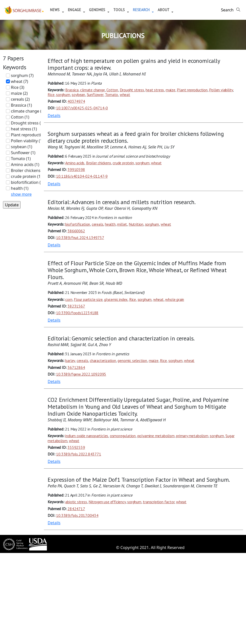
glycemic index (116, 299)
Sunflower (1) (23, 153)
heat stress (155, 90)
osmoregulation (123, 436)
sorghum (63, 95)
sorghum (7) (22, 75)
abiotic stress (76, 502)
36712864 (76, 367)
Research (145, 10)
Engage (78, 10)
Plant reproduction (192, 90)
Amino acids (75, 163)
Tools (123, 10)
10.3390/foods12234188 (77, 313)
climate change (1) (28, 111)
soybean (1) (22, 147)
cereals (98, 224)
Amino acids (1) (25, 165)
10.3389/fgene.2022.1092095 (81, 374)
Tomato (111, 95)
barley (70, 360)
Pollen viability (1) (27, 141)
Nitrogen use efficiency (107, 502)
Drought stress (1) (28, 123)
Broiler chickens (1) (29, 170)
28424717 (76, 509)
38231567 (76, 306)
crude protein (123, 163)
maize (170, 90)
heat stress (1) (24, 129)
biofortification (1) (28, 182)
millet (122, 224)
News (59, 10)
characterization (103, 360)
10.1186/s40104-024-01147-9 (82, 176)
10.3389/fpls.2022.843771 (78, 454)
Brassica (72, 90)
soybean (78, 95)
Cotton (112, 90)
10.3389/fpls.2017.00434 (77, 515)
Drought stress (132, 90)
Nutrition (136, 224)
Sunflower (95, 95)
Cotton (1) (20, 117)
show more (21, 194)
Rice (51, 95)
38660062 (76, 231)
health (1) (20, 188)
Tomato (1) (21, 159)
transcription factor (159, 502)
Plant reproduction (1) (31, 135)
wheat (125, 95)
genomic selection (132, 360)
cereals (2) (20, 99)
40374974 (76, 101)
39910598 (76, 169)
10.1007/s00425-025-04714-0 (82, 108)
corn (69, 299)
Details (54, 116)
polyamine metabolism (156, 436)
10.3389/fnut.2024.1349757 (80, 238)
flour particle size (88, 299)
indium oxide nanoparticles (87, 436)
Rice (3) (18, 87)
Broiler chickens (99, 163)
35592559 (76, 447)
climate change (92, 90)
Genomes (101, 10)
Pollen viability (221, 90)
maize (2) (19, 93)
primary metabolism (192, 436)
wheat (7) (19, 81)
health (110, 224)
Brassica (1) (21, 105)
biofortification (78, 224)
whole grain (175, 299)
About (168, 10)
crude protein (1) (26, 176)
